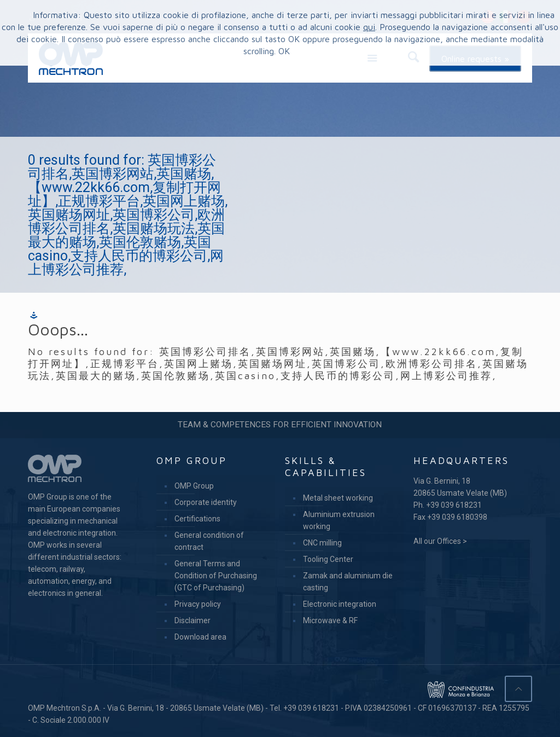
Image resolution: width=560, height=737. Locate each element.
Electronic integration (340, 604)
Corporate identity (206, 502)
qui (369, 27)
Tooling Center (328, 559)
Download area (200, 637)
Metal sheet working (338, 498)
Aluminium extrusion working (339, 520)
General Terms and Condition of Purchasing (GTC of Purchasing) (216, 576)
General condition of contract (209, 541)
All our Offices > (440, 541)
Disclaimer (192, 620)
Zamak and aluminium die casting (348, 582)
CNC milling (322, 543)
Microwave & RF (330, 620)
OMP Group (194, 486)
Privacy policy (198, 604)
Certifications (197, 519)
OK (284, 51)
